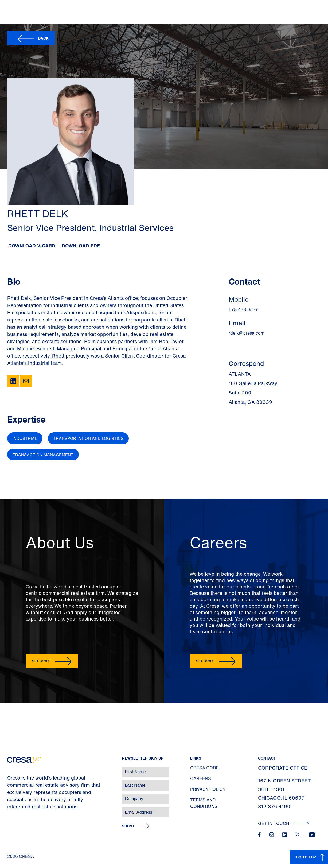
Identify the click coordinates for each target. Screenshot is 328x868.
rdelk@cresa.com (247, 333)
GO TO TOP (306, 857)
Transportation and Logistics (88, 438)
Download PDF (81, 246)
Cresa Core (204, 768)
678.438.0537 (243, 309)
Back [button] (43, 38)
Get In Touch (284, 823)
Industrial (25, 438)
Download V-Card (32, 246)
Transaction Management (43, 455)
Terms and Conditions (204, 803)
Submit (129, 826)
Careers (201, 778)
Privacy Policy (208, 789)
